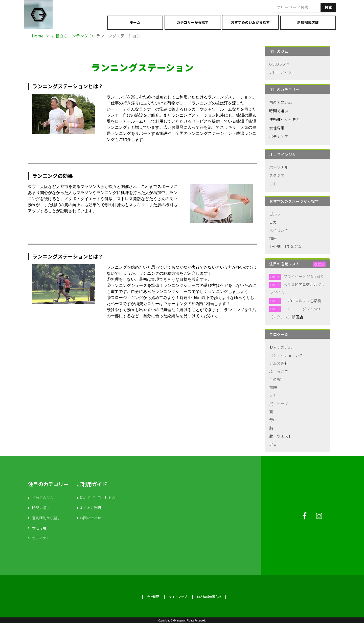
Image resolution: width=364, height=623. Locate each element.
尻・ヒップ (279, 404)
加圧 (273, 238)
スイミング (279, 230)
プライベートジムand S (303, 276)
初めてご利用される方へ (99, 498)
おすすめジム (281, 347)
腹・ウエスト (281, 436)
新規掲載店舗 (308, 22)
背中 (273, 420)
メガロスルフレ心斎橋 (302, 301)
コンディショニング (286, 355)
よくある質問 (90, 508)
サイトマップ (178, 597)
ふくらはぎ (279, 371)
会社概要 (153, 597)
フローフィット (282, 72)
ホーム (135, 22)
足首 (273, 444)
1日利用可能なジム (285, 246)
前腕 (273, 387)
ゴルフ (275, 214)
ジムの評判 (279, 363)
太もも (275, 395)
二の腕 (275, 379)
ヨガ (273, 184)
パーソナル (279, 167)
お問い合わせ (90, 518)
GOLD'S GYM (279, 64)
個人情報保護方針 (209, 597)
